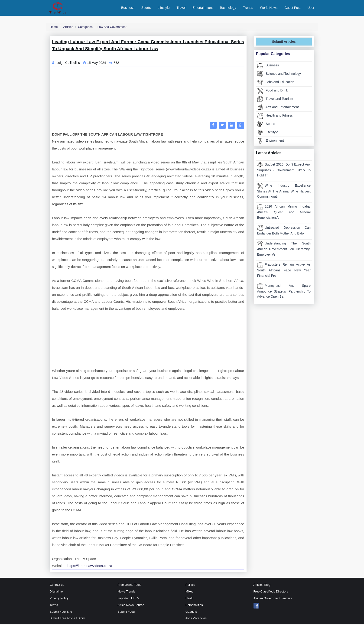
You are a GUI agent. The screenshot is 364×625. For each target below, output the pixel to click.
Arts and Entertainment (278, 108)
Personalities (194, 606)
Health (190, 599)
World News (269, 8)
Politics (190, 586)
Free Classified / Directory (271, 593)
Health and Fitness (275, 117)
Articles (68, 28)
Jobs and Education (276, 83)
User (311, 8)
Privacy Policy (59, 599)
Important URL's (129, 599)
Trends (248, 8)
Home (54, 28)
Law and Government (112, 28)
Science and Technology (279, 75)
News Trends (127, 593)
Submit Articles (284, 43)
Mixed (190, 593)
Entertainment (203, 8)
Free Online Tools (130, 586)
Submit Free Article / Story (67, 619)
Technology (228, 8)
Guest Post (292, 8)
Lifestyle (164, 8)
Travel (181, 8)
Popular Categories (273, 55)
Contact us (57, 586)
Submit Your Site (61, 613)
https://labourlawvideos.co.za (90, 567)
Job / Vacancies (196, 619)
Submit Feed (126, 613)
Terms (54, 606)
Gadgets (191, 613)
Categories (85, 28)
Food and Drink (273, 92)
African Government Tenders (273, 599)
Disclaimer (57, 593)
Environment (271, 142)
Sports (146, 8)
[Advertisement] (148, 96)
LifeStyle (268, 133)
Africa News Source (131, 606)
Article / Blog (262, 586)
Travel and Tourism (275, 100)
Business (128, 8)
